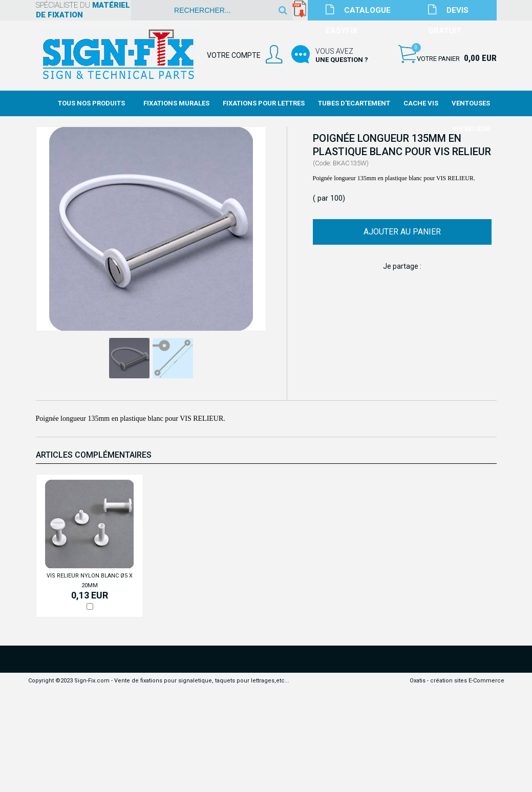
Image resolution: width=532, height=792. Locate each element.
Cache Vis (421, 103)
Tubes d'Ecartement (354, 103)
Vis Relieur (471, 129)
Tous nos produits (91, 103)
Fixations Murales (176, 103)
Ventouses (471, 103)
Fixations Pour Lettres (264, 103)
